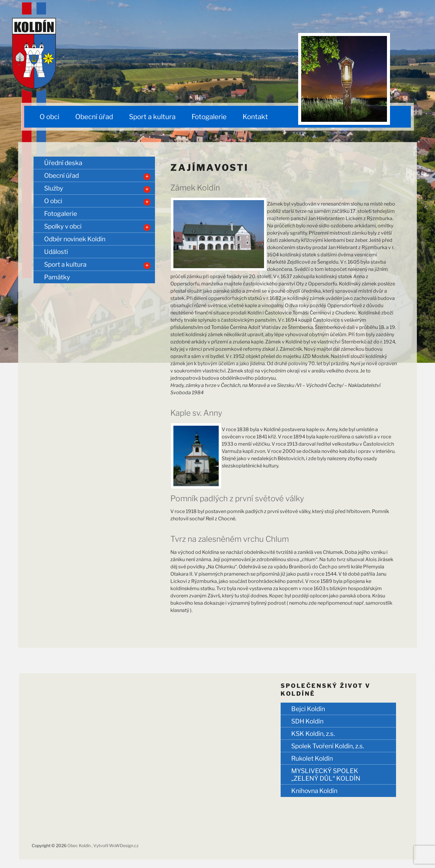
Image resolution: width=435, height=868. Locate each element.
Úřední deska (63, 163)
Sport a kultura (152, 117)
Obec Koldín (79, 845)
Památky (57, 277)
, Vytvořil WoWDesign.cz (115, 845)
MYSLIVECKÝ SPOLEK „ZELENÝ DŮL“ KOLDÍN (326, 775)
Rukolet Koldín (312, 758)
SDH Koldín (307, 721)
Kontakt (255, 117)
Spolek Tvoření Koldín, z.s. (328, 746)
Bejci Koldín (308, 709)
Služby (54, 188)
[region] (344, 79)
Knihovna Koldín (314, 791)
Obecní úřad (94, 117)
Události (56, 252)
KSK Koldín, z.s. (313, 734)
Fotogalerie (209, 117)
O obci (49, 117)
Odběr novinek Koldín (75, 239)
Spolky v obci (63, 226)
